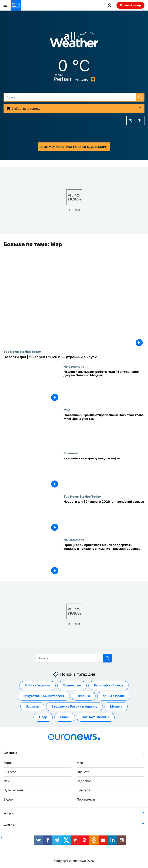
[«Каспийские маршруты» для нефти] (104, 473)
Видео (8, 799)
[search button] (140, 97)
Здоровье (84, 781)
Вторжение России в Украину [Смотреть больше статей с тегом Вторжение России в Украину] (74, 707)
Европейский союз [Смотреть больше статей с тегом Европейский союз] (109, 685)
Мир (67, 410)
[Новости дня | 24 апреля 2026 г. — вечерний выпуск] (104, 516)
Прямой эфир (130, 5)
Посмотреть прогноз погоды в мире (74, 147)
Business (71, 453)
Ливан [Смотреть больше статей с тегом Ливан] (65, 717)
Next (7, 781)
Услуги (8, 813)
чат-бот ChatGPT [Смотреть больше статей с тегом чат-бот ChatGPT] (96, 717)
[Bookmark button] (92, 79)
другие (9, 824)
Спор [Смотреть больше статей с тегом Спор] (43, 717)
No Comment (74, 366)
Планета (83, 772)
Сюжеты (10, 753)
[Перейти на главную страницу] (16, 5)
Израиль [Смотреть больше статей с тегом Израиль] (32, 707)
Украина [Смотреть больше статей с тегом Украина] (84, 696)
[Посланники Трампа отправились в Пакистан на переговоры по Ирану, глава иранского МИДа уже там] (104, 430)
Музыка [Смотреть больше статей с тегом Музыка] (116, 707)
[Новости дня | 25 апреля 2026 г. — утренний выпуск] (74, 357)
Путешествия (14, 790)
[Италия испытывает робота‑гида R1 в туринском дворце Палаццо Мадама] (104, 386)
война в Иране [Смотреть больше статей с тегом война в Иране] (114, 696)
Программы (86, 799)
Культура (84, 790)
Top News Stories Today (22, 352)
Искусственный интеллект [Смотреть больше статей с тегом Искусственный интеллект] (44, 696)
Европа (9, 763)
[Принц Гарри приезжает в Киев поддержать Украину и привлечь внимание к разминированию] (104, 560)
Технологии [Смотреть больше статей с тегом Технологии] (72, 685)
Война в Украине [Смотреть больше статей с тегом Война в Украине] (37, 685)
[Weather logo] (74, 41)
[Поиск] (74, 97)
